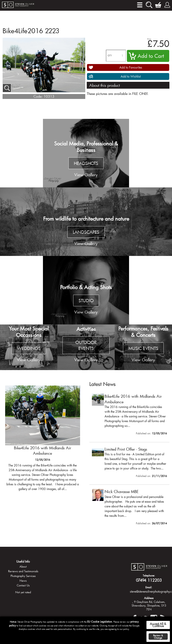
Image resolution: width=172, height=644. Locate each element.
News (23, 581)
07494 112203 (149, 580)
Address (149, 598)
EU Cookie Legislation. (100, 622)
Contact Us (23, 585)
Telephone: (149, 575)
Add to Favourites (131, 67)
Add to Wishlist (131, 76)
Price (149, 39)
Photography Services (23, 576)
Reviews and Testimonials (23, 571)
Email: (149, 587)
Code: (38, 96)
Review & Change (158, 637)
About (23, 566)
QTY (110, 56)
